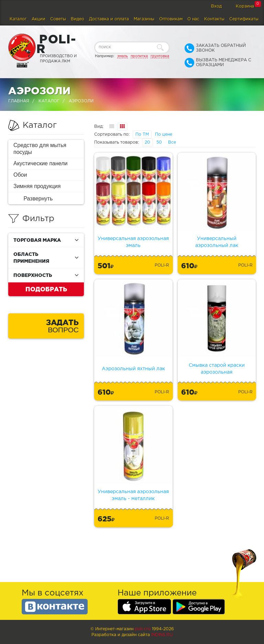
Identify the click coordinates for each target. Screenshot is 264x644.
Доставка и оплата (109, 19)
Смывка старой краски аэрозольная (217, 369)
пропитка (139, 56)
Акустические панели (41, 163)
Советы (58, 19)
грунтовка (160, 56)
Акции (38, 19)
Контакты (214, 19)
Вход (216, 6)
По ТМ (142, 134)
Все (172, 142)
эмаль (123, 56)
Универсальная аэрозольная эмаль (133, 242)
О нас (193, 19)
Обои (20, 175)
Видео (78, 19)
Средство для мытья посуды (40, 149)
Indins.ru (162, 635)
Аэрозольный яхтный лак (133, 369)
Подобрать (46, 289)
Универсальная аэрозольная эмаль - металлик (133, 495)
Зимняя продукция (37, 186)
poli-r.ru (143, 629)
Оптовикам (171, 19)
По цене (164, 134)
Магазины (144, 19)
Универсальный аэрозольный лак (217, 242)
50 (159, 142)
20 (147, 142)
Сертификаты (244, 19)
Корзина (245, 6)
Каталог (18, 19)
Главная (19, 101)
